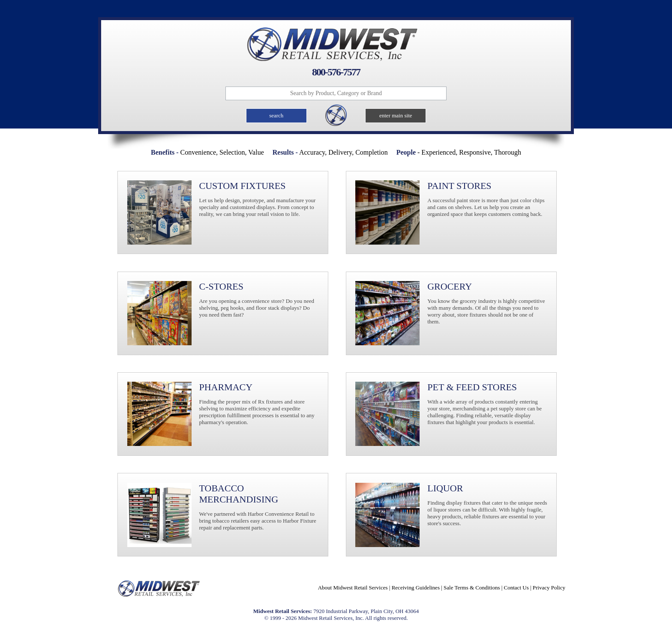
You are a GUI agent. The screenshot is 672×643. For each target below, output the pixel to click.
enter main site (396, 115)
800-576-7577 (336, 72)
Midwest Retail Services (336, 44)
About (353, 588)
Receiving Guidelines (416, 588)
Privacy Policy (549, 588)
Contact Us (516, 588)
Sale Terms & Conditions (472, 588)
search (276, 115)
